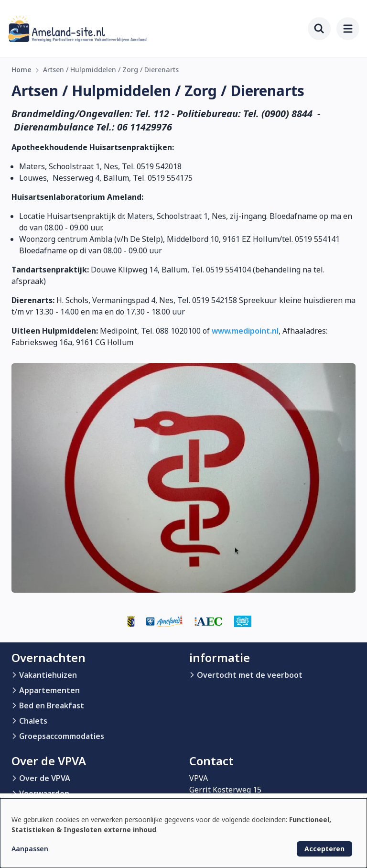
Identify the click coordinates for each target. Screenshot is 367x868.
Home (22, 70)
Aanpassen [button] (30, 849)
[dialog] (183, 833)
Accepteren (324, 849)
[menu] (348, 29)
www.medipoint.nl (245, 331)
